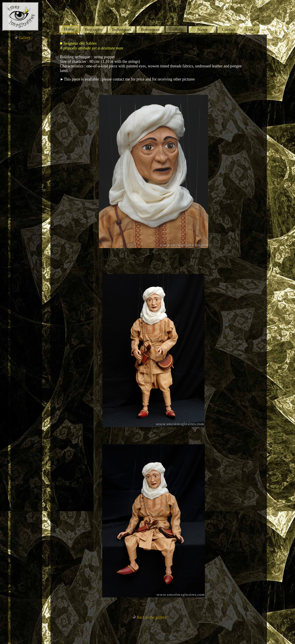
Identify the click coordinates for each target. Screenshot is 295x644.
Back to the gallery (149, 617)
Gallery (22, 38)
